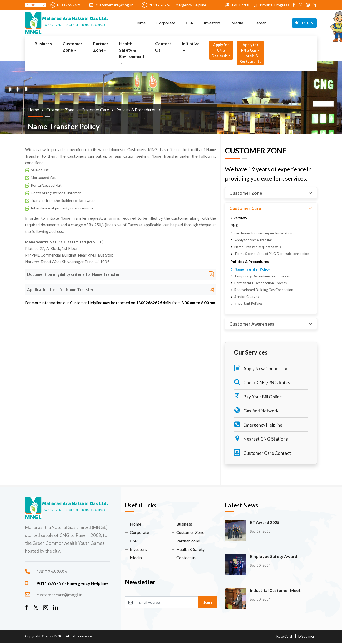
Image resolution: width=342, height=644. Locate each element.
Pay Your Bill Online (258, 396)
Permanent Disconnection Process (261, 283)
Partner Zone (101, 47)
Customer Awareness (271, 324)
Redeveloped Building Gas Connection (264, 290)
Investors (212, 23)
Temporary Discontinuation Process (262, 276)
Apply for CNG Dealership (221, 50)
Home (140, 23)
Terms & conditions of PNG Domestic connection (272, 254)
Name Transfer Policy (252, 269)
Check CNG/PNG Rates (262, 382)
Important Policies (248, 303)
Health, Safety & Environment (132, 53)
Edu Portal (237, 5)
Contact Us (163, 47)
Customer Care (271, 208)
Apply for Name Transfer (253, 240)
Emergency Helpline (258, 424)
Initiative (191, 47)
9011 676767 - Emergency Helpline (177, 5)
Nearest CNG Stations (261, 438)
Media (237, 23)
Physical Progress (272, 5)
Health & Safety (190, 549)
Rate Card (284, 636)
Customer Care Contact (262, 453)
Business (43, 47)
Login (304, 23)
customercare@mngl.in (111, 5)
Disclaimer (306, 636)
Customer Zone (72, 47)
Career (260, 23)
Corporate (166, 23)
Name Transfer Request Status (258, 247)
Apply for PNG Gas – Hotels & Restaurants (250, 53)
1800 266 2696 (69, 5)
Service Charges (247, 297)
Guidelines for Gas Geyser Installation (263, 233)
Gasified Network (256, 410)
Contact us (186, 558)
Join (208, 602)
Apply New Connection (261, 368)
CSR (190, 23)
